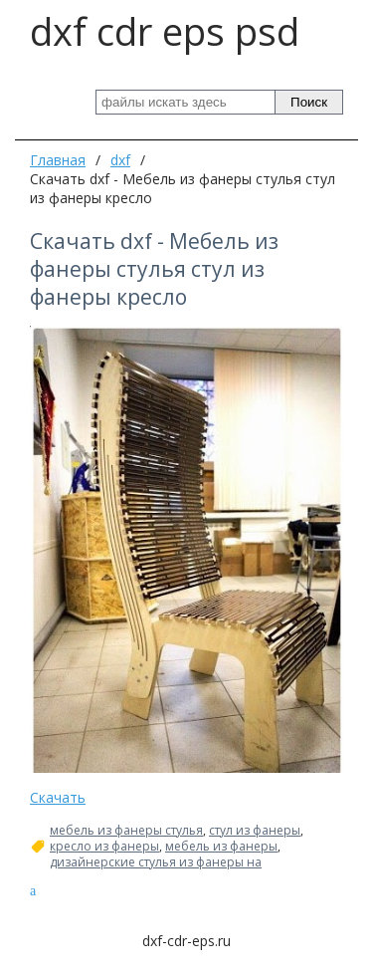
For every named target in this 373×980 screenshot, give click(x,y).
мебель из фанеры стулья (126, 831)
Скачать (58, 797)
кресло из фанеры (104, 847)
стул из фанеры (255, 831)
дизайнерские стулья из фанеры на (156, 862)
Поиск (309, 102)
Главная (58, 160)
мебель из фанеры (221, 847)
